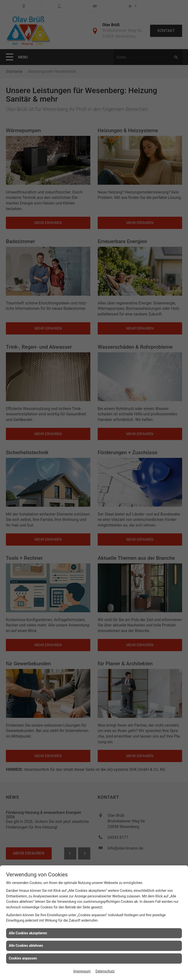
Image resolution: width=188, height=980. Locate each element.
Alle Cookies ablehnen (26, 946)
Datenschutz (105, 971)
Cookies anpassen (23, 958)
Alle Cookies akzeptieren (28, 933)
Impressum (82, 971)
